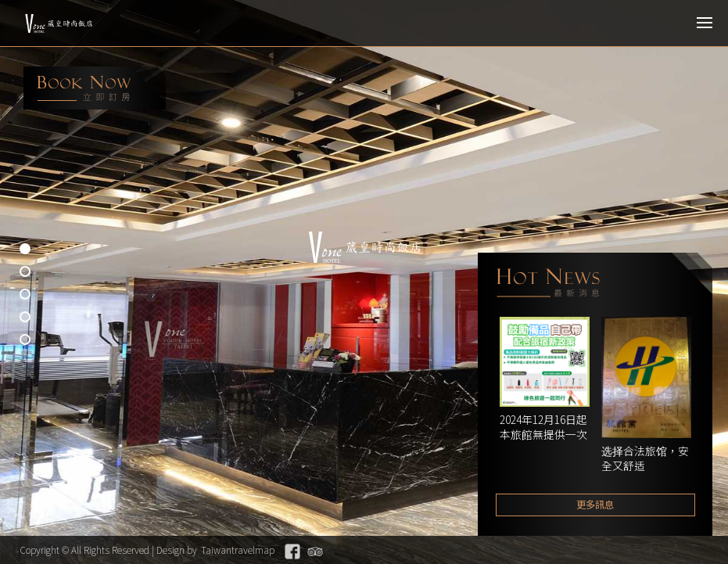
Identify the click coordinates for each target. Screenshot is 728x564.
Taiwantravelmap (238, 550)
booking (95, 88)
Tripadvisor (315, 551)
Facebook (292, 551)
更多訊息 (595, 504)
